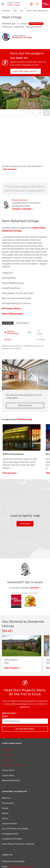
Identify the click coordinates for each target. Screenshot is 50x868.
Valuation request (31, 4)
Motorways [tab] (23, 323)
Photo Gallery (25, 406)
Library (5, 818)
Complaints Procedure (12, 839)
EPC (22, 11)
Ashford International (13, 332)
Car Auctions (8, 760)
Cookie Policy (8, 775)
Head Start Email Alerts (26, 71)
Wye (9, 340)
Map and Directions (11, 780)
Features (6, 11)
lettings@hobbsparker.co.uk (21, 867)
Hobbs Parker (14, 3)
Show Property (13, 668)
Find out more (10, 473)
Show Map (25, 524)
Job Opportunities (10, 834)
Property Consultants (12, 765)
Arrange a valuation (23, 209)
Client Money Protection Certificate (18, 844)
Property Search (37, 4)
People (5, 808)
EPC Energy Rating (12, 309)
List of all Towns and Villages (15, 829)
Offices (5, 813)
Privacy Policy (8, 770)
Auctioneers (7, 755)
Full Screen (40, 113)
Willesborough (25, 419)
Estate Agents (14, 5)
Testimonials (8, 803)
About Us (6, 798)
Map (15, 11)
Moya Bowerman (20, 200)
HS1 (30, 332)
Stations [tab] (8, 323)
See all (8, 631)
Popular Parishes (10, 824)
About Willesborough (37, 11)
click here (35, 588)
